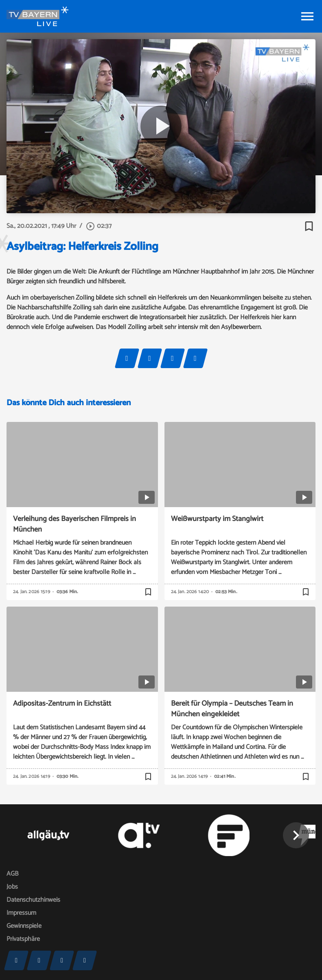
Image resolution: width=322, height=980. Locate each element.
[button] (296, 835)
